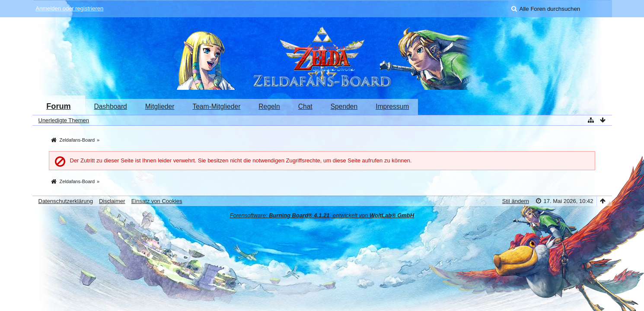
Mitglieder (160, 106)
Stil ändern (516, 201)
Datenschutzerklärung (66, 201)
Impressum (392, 106)
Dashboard (111, 106)
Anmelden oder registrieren (70, 8)
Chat (305, 106)
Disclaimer (112, 201)
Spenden (344, 106)
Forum (59, 106)
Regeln (269, 106)
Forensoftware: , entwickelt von (322, 215)
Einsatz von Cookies (157, 201)
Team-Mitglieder (216, 106)
